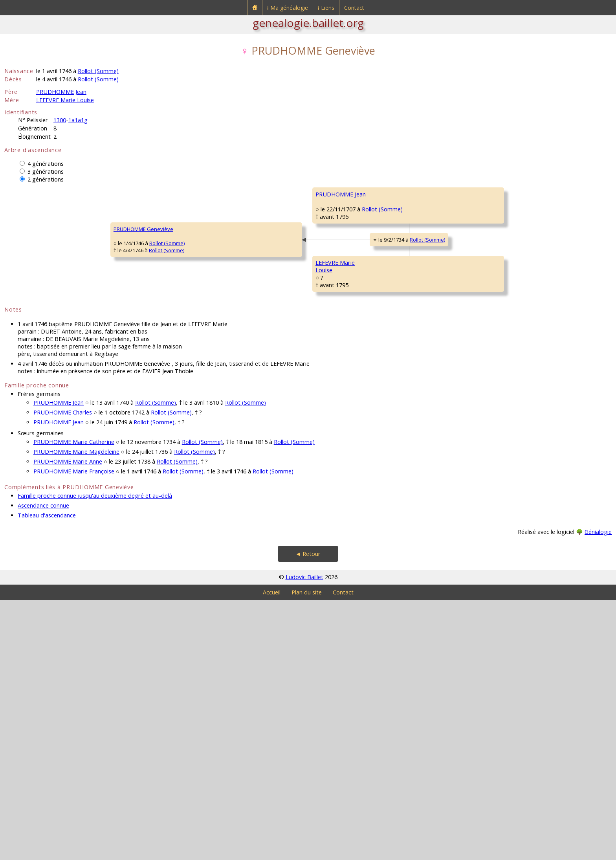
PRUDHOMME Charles (341, 218)
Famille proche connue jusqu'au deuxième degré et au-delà (95, 756)
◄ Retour (308, 814)
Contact (354, 8)
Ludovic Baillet (304, 837)
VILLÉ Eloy (480, 477)
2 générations (46, 179)
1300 (60, 120)
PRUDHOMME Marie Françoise (74, 731)
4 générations (46, 164)
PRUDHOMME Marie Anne (68, 722)
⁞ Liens (326, 8)
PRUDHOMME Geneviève (39, 359)
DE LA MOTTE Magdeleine (499, 524)
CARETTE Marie (333, 312)
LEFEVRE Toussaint (337, 406)
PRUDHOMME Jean (61, 92)
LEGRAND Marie (487, 430)
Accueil (272, 852)
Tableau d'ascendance (47, 775)
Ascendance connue (43, 766)
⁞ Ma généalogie (288, 8)
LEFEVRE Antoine (488, 383)
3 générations (46, 171)
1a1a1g (78, 120)
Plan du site (307, 852)
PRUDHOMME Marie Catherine (74, 702)
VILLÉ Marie (329, 501)
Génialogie (598, 792)
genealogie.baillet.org (308, 23)
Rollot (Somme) (98, 71)
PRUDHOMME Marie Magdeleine (76, 712)
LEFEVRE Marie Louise (65, 100)
